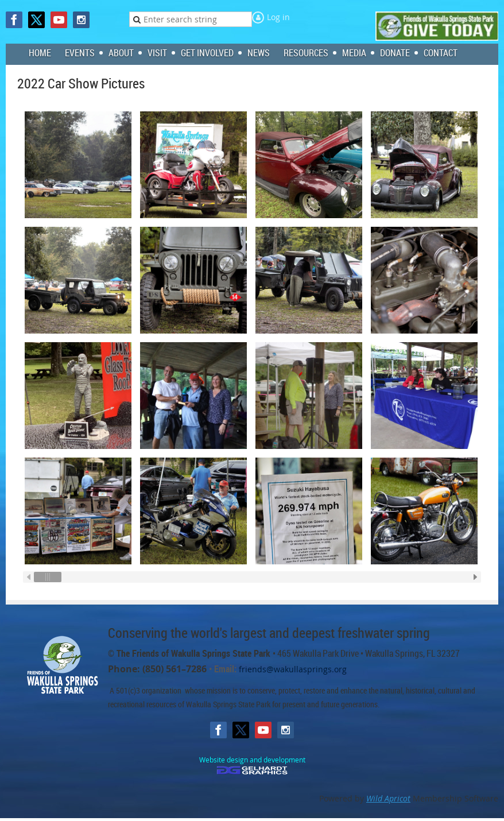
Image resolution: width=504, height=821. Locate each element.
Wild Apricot (388, 798)
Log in (278, 17)
